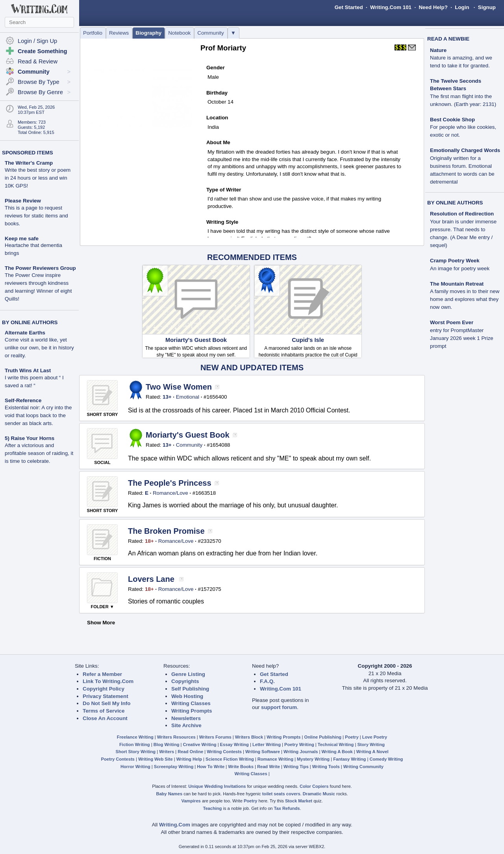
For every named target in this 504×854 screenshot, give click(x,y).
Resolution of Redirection (462, 214)
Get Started (349, 7)
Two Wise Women (179, 387)
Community (210, 33)
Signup (487, 7)
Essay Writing (234, 744)
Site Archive (186, 725)
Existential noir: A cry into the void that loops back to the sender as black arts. (38, 415)
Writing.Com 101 (391, 7)
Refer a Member (102, 674)
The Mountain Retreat (457, 284)
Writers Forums (215, 737)
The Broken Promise (166, 531)
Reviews (119, 33)
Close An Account (105, 718)
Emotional (188, 397)
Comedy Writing (386, 759)
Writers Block (249, 737)
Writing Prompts (192, 711)
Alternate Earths (25, 333)
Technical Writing (336, 744)
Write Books (241, 767)
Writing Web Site (156, 759)
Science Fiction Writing (230, 759)
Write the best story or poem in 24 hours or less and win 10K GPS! (38, 178)
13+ (167, 397)
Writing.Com (175, 825)
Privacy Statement (106, 696)
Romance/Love (170, 493)
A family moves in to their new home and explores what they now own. (465, 299)
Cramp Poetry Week (455, 261)
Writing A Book (337, 752)
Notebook (179, 33)
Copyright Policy (104, 689)
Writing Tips (296, 767)
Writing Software (263, 752)
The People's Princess (170, 483)
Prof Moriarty (223, 48)
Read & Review (38, 61)
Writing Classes (191, 703)
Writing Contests (224, 752)
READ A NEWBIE (448, 39)
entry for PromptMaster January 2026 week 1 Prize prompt (462, 338)
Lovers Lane (151, 579)
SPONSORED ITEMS (28, 153)
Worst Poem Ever (452, 322)
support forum (279, 707)
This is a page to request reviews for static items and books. (36, 216)
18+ (149, 541)
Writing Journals (301, 752)
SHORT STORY (103, 414)
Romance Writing (275, 759)
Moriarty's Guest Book (196, 340)
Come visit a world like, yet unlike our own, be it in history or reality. (39, 348)
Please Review (23, 201)
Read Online (190, 752)
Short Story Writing (135, 752)
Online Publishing (323, 737)
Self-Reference (23, 400)
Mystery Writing (313, 759)
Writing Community (363, 767)
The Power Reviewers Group (40, 268)
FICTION (102, 559)
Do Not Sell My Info (107, 703)
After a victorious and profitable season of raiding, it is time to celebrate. (39, 453)
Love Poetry (375, 737)
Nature (438, 50)
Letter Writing (267, 744)
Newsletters (186, 718)
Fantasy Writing (349, 759)
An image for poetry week (460, 268)
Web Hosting (187, 696)
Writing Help (189, 759)
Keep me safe (22, 239)
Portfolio (93, 33)
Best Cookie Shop (452, 120)
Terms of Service (104, 711)
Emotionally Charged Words (465, 150)
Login (462, 7)
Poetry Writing (299, 744)
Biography (148, 33)
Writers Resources (176, 737)
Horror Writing (135, 767)
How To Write (211, 767)
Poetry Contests (118, 759)
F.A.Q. (267, 681)
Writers (167, 752)
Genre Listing (188, 674)
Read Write (269, 767)
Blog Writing (167, 744)
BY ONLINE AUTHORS (30, 322)
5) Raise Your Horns (30, 438)
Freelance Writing (135, 737)
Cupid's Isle (308, 340)
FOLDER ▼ (102, 607)
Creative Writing (200, 744)
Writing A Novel (372, 752)
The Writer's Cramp (29, 163)
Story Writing (371, 744)
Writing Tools (326, 767)
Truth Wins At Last (28, 370)
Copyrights (185, 681)
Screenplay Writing (174, 767)
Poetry (352, 737)
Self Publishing (190, 689)
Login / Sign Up (37, 41)
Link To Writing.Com (108, 681)
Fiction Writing (135, 744)
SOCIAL (102, 462)
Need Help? (433, 7)
